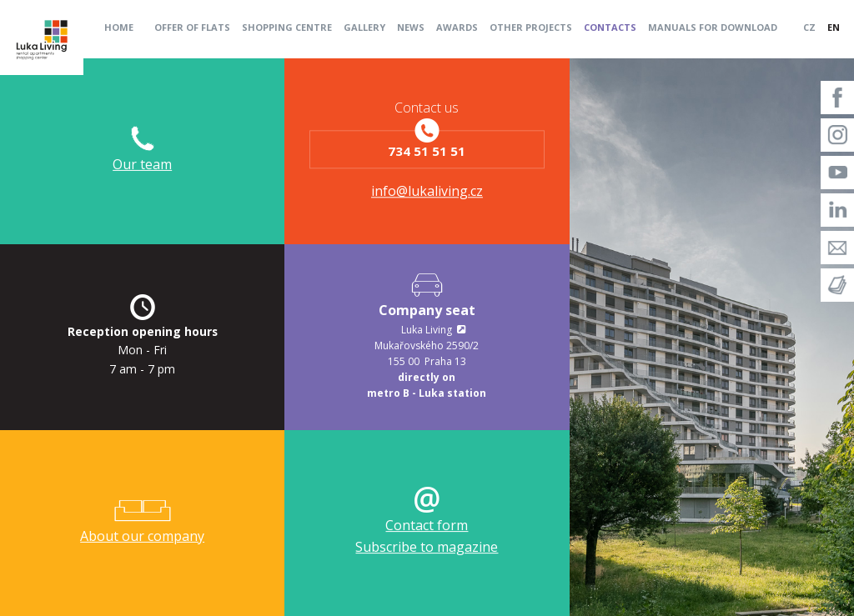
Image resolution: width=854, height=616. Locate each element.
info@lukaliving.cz (427, 192)
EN (834, 27)
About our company (142, 536)
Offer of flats (192, 27)
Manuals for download (713, 27)
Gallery (364, 27)
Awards (457, 27)
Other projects (531, 27)
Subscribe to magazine (427, 547)
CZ (809, 27)
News (411, 27)
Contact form (427, 525)
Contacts (610, 27)
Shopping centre (287, 27)
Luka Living (427, 330)
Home (119, 27)
